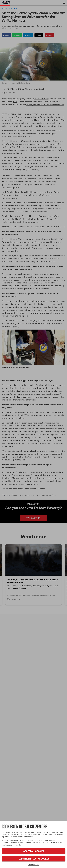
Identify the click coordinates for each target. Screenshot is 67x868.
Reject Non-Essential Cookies (34, 859)
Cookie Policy (33, 865)
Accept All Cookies (34, 851)
